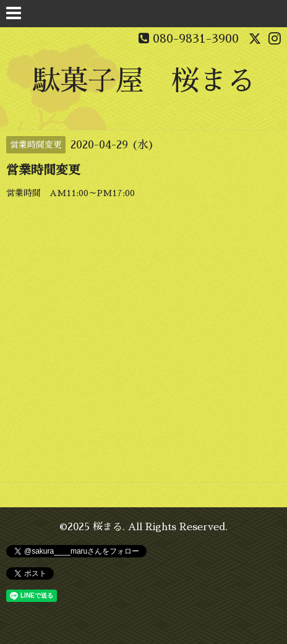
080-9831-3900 (196, 38)
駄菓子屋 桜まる (143, 81)
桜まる (108, 527)
